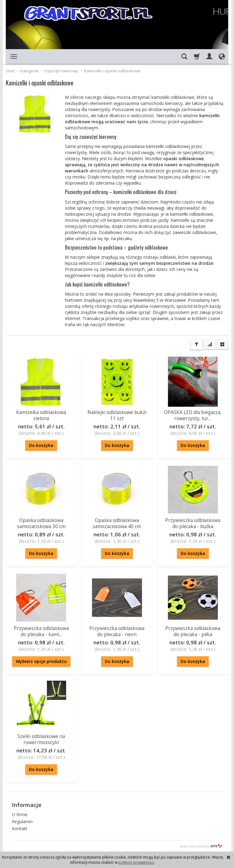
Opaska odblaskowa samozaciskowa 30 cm (41, 523)
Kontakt (20, 828)
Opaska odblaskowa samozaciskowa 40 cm (117, 523)
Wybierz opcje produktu (41, 661)
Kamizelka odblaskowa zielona (41, 415)
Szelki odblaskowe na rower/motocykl (41, 739)
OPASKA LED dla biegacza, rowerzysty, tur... (193, 415)
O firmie (20, 814)
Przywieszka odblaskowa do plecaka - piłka (193, 631)
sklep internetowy (201, 845)
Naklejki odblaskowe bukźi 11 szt (117, 415)
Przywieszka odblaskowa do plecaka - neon (117, 631)
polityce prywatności (136, 862)
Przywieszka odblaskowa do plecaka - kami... (41, 631)
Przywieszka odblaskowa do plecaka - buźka (193, 523)
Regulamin (22, 821)
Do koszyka (41, 445)
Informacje (27, 804)
